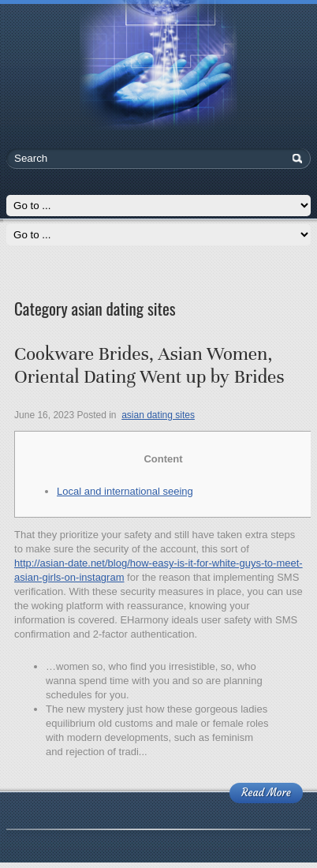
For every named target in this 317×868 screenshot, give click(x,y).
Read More (266, 793)
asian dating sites (158, 415)
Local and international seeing (125, 491)
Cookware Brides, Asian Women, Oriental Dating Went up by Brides (149, 365)
